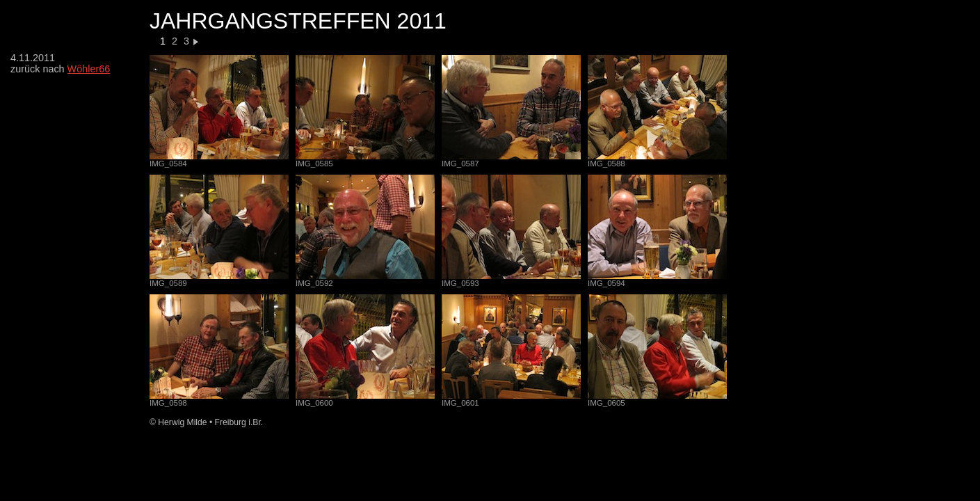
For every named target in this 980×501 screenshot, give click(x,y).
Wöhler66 (89, 69)
